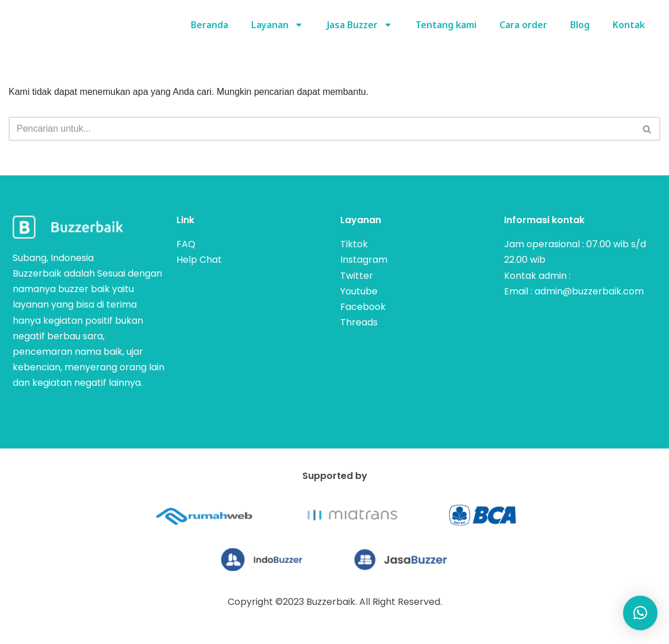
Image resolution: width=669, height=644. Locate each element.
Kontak (629, 25)
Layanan (276, 25)
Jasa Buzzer (359, 25)
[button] (640, 613)
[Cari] (322, 129)
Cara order (523, 25)
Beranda (208, 25)
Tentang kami (446, 25)
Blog (580, 25)
